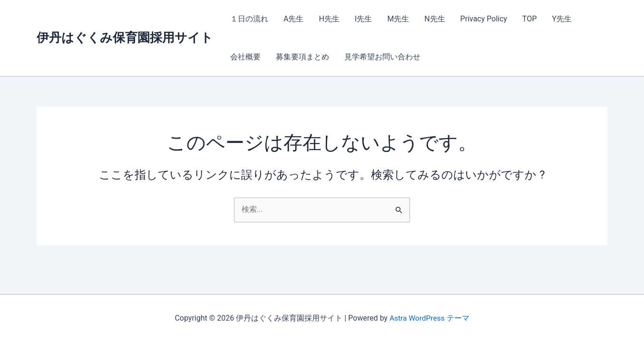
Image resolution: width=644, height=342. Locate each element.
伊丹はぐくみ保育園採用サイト (125, 38)
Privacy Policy (484, 19)
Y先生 (562, 19)
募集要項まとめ (302, 57)
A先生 (293, 19)
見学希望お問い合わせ (382, 57)
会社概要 (245, 57)
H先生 (329, 19)
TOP (529, 19)
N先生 (434, 19)
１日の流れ (249, 19)
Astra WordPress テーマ (429, 318)
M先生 (398, 19)
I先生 (363, 19)
